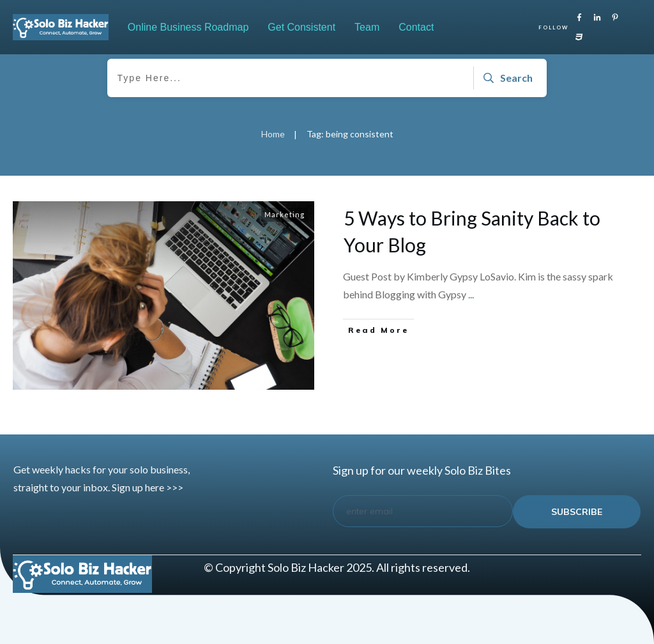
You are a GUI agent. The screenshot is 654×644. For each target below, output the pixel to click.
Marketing (285, 214)
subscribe (577, 512)
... (471, 294)
